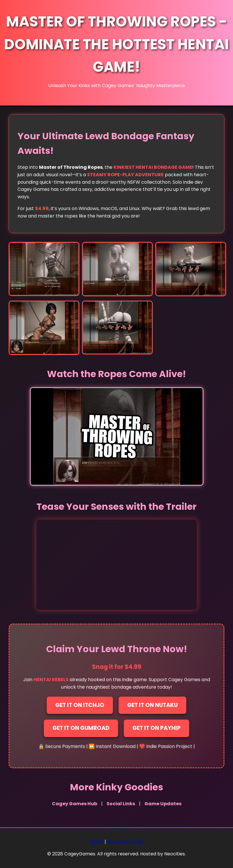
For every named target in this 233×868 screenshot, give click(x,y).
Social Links (121, 804)
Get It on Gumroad (81, 728)
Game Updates (163, 804)
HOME (97, 842)
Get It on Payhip (156, 728)
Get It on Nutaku (152, 705)
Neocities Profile (125, 842)
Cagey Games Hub (75, 804)
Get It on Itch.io (80, 705)
